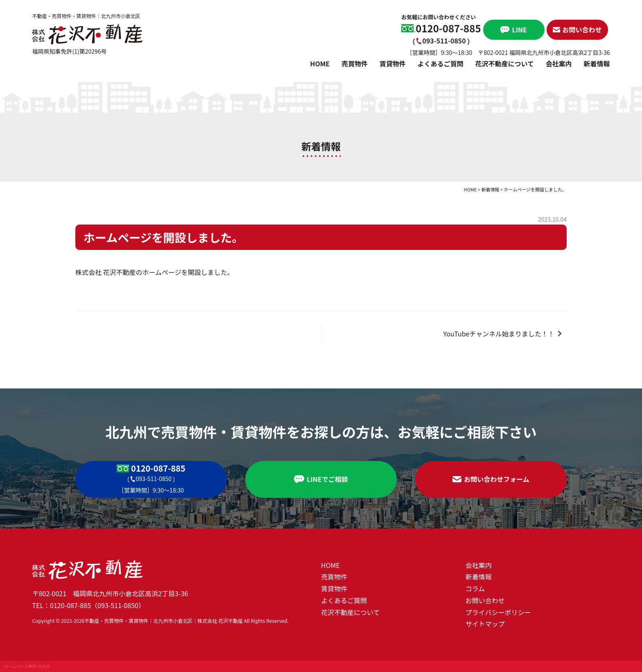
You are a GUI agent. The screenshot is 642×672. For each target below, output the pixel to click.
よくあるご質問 (441, 64)
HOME (320, 64)
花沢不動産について (504, 64)
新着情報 (597, 64)
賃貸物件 (393, 64)
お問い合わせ (485, 600)
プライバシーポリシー (498, 612)
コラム (475, 588)
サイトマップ (485, 624)
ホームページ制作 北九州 (27, 666)
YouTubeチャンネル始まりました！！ (499, 334)
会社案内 (559, 64)
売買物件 (355, 64)
